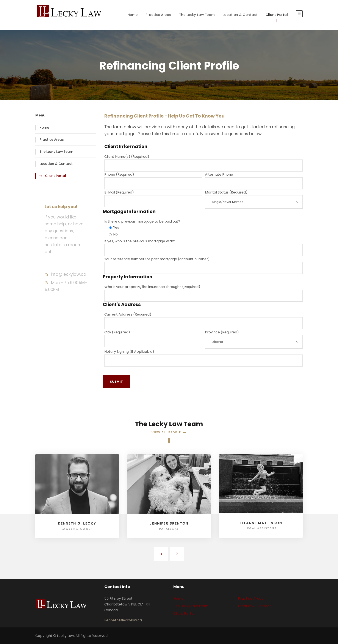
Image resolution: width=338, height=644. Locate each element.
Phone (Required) (153, 181)
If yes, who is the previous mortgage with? (203, 247)
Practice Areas (158, 15)
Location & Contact (240, 15)
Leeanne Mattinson (261, 523)
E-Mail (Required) (153, 199)
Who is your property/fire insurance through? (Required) (203, 293)
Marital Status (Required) (254, 199)
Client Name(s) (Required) (203, 163)
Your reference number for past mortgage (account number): (203, 265)
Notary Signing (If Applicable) (203, 358)
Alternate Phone (254, 181)
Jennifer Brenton (169, 523)
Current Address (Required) (203, 321)
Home (133, 15)
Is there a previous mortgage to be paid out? (142, 221)
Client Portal (277, 15)
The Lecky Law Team (197, 15)
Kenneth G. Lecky (77, 523)
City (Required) (153, 338)
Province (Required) (254, 339)
